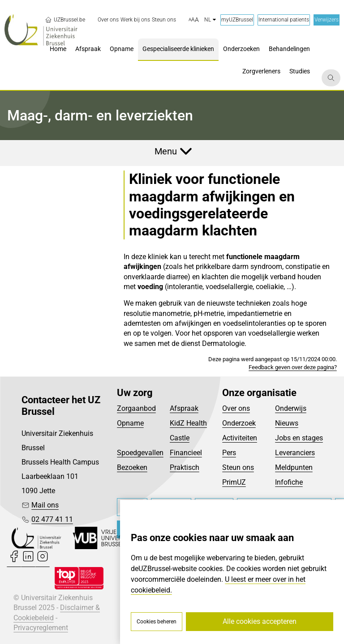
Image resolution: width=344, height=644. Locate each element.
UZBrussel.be (65, 20)
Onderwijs (291, 408)
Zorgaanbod (136, 408)
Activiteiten (240, 438)
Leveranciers (295, 453)
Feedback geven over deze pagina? (293, 367)
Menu (166, 151)
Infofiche (289, 482)
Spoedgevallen (140, 453)
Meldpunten (294, 467)
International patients (284, 20)
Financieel (186, 453)
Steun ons (238, 467)
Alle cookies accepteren (260, 621)
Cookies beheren (157, 622)
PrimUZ (234, 482)
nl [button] (210, 20)
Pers (229, 453)
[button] (194, 20)
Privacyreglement (41, 628)
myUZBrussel (237, 20)
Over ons (236, 408)
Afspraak (184, 408)
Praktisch (185, 467)
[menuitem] (108, 20)
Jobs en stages (299, 438)
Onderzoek (239, 423)
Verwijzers (327, 20)
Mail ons (45, 505)
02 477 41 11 (52, 519)
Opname (130, 423)
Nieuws (287, 423)
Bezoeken (132, 467)
